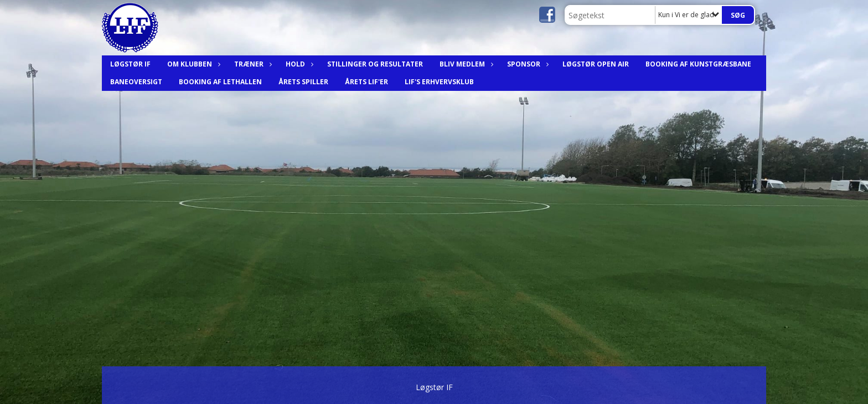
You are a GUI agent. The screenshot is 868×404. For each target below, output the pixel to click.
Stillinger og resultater (375, 64)
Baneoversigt (136, 82)
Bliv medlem (465, 64)
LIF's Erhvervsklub (439, 82)
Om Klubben (192, 64)
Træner (252, 64)
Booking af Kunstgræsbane (698, 64)
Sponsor (526, 64)
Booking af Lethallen (220, 82)
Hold (298, 64)
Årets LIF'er (366, 82)
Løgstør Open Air (596, 64)
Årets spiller (303, 82)
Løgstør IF (130, 64)
